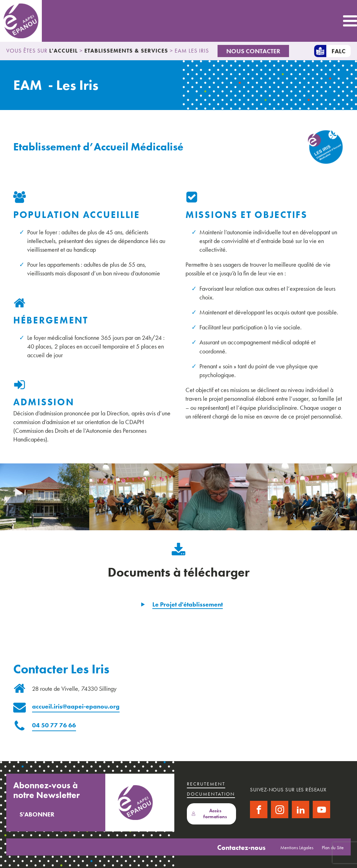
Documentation (211, 794)
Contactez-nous (241, 847)
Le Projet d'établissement (188, 604)
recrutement (206, 784)
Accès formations (209, 814)
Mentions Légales (297, 847)
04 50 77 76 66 (54, 725)
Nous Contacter (253, 51)
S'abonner (37, 814)
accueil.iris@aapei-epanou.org (76, 706)
